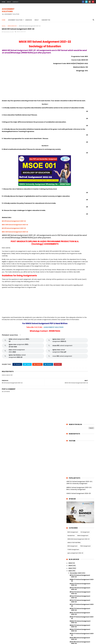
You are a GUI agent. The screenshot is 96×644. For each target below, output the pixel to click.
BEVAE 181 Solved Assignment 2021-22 (80, 349)
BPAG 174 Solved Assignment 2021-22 (80, 211)
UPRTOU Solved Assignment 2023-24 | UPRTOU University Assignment (79, 85)
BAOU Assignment (73, 134)
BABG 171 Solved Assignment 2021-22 (82, 182)
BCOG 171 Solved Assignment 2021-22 (80, 291)
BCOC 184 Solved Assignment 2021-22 (80, 303)
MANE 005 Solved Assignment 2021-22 (80, 565)
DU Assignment (85, 134)
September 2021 (76, 599)
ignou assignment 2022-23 (75, 155)
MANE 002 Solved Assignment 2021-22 (80, 578)
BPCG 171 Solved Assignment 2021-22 (82, 207)
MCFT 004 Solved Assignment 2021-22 (80, 548)
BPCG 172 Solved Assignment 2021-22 (80, 203)
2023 (70, 168)
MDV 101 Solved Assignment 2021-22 (82, 407)
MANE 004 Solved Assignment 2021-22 (80, 569)
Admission (29, 20)
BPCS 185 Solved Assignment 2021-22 (82, 257)
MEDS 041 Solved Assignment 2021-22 (80, 365)
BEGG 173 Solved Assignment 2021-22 (80, 232)
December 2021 (76, 175)
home (4, 2)
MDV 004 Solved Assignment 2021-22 (80, 386)
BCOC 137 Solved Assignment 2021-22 (80, 311)
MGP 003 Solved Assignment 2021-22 (80, 532)
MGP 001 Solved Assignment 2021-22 (82, 540)
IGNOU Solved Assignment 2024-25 (79, 96)
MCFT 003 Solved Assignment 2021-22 (80, 553)
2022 (70, 170)
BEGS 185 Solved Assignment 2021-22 (82, 274)
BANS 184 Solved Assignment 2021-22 (80, 282)
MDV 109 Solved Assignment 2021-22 (82, 390)
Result (37, 20)
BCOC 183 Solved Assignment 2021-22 (80, 328)
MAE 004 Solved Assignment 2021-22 (82, 432)
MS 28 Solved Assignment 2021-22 (14, 240)
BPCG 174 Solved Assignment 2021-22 (80, 195)
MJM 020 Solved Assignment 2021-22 (80, 474)
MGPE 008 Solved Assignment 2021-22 (80, 511)
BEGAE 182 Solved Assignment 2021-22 (80, 278)
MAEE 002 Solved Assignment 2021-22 (80, 415)
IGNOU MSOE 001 (12, 26)
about (9, 2)
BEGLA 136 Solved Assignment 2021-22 (80, 332)
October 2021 (75, 597)
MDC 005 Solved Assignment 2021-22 (15, 237)
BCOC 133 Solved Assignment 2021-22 (80, 336)
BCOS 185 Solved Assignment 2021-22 (80, 295)
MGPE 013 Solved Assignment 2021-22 (80, 490)
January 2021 (75, 607)
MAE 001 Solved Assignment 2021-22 (82, 449)
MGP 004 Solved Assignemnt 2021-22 (80, 528)
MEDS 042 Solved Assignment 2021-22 (80, 361)
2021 (70, 173)
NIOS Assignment (73, 148)
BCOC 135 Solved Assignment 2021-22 (80, 324)
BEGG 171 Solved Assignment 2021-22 (82, 236)
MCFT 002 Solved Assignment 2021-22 (80, 557)
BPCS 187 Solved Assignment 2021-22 (82, 249)
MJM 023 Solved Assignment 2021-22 (80, 465)
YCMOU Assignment (73, 152)
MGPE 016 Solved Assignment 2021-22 (80, 478)
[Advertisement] (60, 12)
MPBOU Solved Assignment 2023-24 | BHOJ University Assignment (79, 91)
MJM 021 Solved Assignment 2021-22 (82, 469)
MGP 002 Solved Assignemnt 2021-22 (80, 536)
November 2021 (76, 594)
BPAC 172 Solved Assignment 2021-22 (80, 216)
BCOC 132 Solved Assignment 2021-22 (80, 340)
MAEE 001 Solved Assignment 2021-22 (80, 424)
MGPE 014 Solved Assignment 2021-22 (80, 486)
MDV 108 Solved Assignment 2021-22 (82, 378)
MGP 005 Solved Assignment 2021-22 (80, 523)
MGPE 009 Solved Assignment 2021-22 (80, 507)
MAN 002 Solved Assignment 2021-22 (80, 590)
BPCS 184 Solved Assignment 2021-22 (80, 261)
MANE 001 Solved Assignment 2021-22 (80, 582)
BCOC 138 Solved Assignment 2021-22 (80, 307)
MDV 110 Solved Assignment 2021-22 (82, 374)
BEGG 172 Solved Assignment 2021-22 (80, 228)
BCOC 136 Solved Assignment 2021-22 (80, 320)
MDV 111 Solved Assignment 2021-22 (81, 370)
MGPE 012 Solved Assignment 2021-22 (80, 494)
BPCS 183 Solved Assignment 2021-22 (82, 266)
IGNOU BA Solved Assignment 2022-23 (78, 141)
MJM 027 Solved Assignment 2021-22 (80, 457)
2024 (70, 165)
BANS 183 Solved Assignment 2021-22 (80, 286)
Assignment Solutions (15, 20)
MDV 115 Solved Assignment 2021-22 (81, 357)
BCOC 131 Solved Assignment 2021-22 (80, 345)
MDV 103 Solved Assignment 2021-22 (82, 399)
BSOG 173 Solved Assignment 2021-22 (80, 187)
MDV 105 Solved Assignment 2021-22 (82, 382)
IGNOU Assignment (83, 138)
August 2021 (74, 602)
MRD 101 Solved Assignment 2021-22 (81, 353)
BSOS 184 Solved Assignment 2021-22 (80, 245)
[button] (20, 356)
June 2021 (74, 604)
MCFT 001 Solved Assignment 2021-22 (80, 561)
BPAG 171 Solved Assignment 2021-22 (82, 220)
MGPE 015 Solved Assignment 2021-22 (80, 482)
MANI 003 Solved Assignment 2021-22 (80, 586)
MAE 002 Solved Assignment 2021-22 (82, 445)
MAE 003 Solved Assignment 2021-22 (82, 440)
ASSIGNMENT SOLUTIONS (8, 10)
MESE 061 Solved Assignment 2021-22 (82, 420)
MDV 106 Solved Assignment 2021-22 (82, 395)
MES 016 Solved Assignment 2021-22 (82, 436)
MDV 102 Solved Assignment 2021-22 (82, 403)
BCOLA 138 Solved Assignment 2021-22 (80, 316)
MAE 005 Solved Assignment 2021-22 (82, 428)
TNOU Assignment (85, 148)
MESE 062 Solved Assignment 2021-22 (80, 411)
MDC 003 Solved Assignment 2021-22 (15, 244)
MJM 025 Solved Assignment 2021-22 (80, 461)
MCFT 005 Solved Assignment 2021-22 (80, 544)
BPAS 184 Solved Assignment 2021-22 (82, 270)
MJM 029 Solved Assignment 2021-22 (80, 453)
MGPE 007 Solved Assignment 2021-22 (80, 515)
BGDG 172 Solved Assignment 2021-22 (80, 224)
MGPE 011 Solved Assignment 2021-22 (82, 499)
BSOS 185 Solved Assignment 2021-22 (80, 241)
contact (16, 2)
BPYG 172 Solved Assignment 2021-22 (80, 178)
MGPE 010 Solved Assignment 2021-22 (80, 503)
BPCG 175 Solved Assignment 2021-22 (80, 191)
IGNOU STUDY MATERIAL (74, 145)
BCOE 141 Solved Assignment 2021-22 (82, 299)
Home (4, 20)
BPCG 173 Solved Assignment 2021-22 (80, 199)
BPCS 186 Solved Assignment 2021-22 (82, 253)
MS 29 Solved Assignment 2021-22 (14, 233)
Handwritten (46, 20)
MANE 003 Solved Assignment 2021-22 (80, 573)
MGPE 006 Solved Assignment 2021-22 (80, 519)
